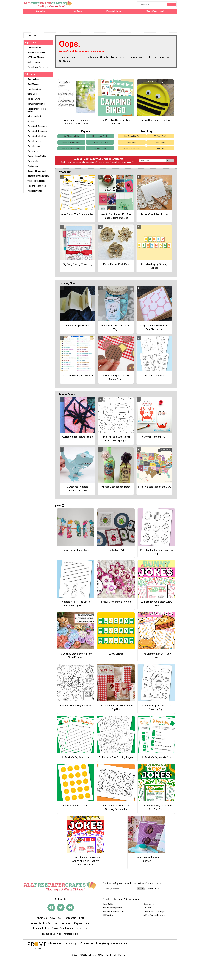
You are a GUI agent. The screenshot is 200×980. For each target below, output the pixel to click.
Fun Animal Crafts (132, 137)
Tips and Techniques (37, 187)
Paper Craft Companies (38, 127)
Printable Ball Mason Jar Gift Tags (116, 329)
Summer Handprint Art (154, 438)
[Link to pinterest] (70, 909)
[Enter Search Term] (150, 5)
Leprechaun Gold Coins (76, 807)
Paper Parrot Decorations (76, 551)
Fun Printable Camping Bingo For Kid (116, 123)
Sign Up (170, 162)
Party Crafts (33, 162)
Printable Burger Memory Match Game (116, 379)
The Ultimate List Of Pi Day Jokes (156, 657)
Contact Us (70, 919)
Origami (31, 122)
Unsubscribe (71, 935)
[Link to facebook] (51, 909)
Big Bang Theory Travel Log (78, 265)
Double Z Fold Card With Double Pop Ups (116, 708)
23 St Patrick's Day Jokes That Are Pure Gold (156, 808)
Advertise (55, 919)
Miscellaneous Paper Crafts (37, 111)
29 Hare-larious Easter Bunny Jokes (156, 605)
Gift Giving (32, 95)
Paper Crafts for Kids (37, 137)
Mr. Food (147, 909)
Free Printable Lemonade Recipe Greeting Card (76, 123)
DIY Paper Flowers (36, 58)
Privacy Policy (116, 163)
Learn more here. (120, 945)
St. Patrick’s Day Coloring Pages (116, 759)
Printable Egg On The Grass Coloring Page (156, 708)
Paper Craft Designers (37, 132)
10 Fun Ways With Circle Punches (146, 860)
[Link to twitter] (61, 909)
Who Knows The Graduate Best (78, 215)
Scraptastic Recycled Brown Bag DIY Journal (154, 329)
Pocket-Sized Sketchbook (154, 215)
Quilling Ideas (34, 63)
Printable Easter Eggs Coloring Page (156, 553)
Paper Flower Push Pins (116, 265)
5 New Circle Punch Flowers (116, 603)
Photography (33, 167)
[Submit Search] (172, 5)
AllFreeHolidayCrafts (112, 909)
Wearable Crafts (35, 192)
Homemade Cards (100, 137)
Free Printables (34, 49)
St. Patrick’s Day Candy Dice (156, 759)
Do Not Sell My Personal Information (50, 924)
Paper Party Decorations (38, 68)
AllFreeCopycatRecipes (154, 916)
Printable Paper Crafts (71, 150)
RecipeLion (149, 905)
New (60, 507)
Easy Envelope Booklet (78, 327)
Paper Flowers (34, 142)
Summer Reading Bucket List (78, 377)
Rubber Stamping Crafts (38, 177)
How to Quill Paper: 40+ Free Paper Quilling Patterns (116, 217)
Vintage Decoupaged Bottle (116, 488)
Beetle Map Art (116, 551)
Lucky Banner (116, 655)
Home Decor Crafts (36, 105)
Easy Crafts (132, 144)
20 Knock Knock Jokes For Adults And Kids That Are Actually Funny (86, 862)
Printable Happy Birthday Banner (154, 267)
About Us (42, 919)
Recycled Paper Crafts (37, 172)
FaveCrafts (108, 905)
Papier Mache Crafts (37, 157)
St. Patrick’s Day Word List (76, 759)
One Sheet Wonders (132, 150)
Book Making (33, 80)
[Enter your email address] (120, 890)
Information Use (129, 163)
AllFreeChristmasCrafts (114, 913)
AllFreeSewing (110, 916)
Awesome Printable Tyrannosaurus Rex (78, 490)
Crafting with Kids (71, 137)
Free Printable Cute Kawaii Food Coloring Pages (116, 440)
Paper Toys (33, 152)
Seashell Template (154, 377)
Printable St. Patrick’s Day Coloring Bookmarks (116, 808)
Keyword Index (82, 924)
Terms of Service (52, 935)
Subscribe (32, 37)
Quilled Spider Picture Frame (78, 438)
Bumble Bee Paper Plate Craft (155, 121)
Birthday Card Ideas (36, 54)
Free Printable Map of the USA (154, 488)
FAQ (82, 919)
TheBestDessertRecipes (155, 913)
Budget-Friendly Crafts (71, 144)
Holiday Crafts (34, 100)
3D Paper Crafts (161, 137)
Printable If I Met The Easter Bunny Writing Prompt (76, 605)
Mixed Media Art (35, 117)
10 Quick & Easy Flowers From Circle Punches (76, 657)
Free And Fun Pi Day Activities (76, 707)
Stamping (160, 150)
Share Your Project (63, 930)
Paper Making (34, 147)
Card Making (33, 85)
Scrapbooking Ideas (36, 182)
